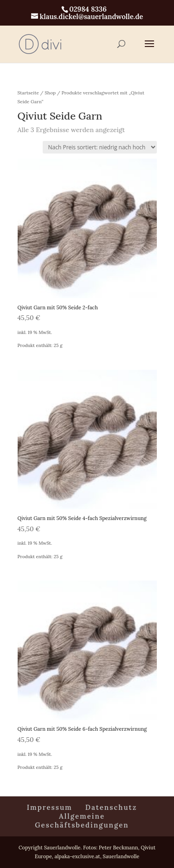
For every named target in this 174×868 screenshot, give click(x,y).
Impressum (50, 807)
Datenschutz (111, 807)
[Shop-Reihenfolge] (100, 147)
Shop (50, 93)
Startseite (28, 93)
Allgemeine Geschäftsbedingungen (82, 821)
